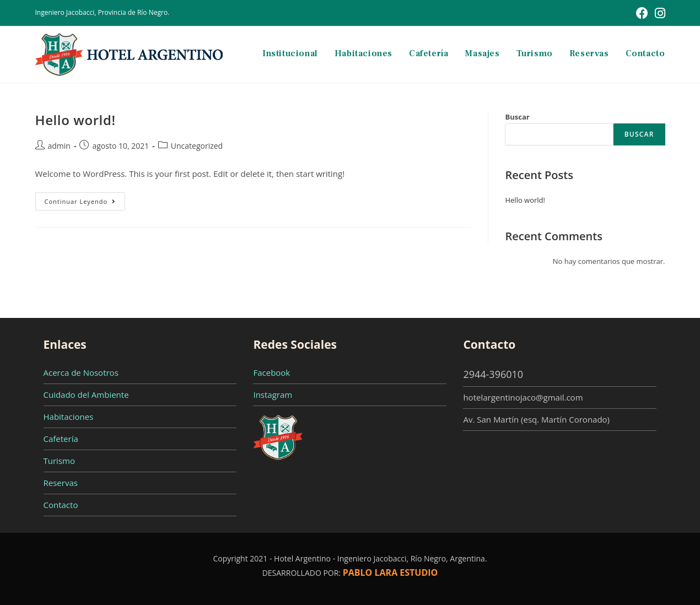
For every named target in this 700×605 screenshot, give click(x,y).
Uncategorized (197, 146)
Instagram (273, 395)
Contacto (61, 505)
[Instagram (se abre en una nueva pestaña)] (658, 13)
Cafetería (61, 439)
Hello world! (76, 120)
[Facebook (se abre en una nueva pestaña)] (642, 13)
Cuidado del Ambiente (86, 395)
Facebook (271, 372)
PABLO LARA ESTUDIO (391, 572)
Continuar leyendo (85, 203)
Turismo (59, 461)
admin (59, 146)
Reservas (61, 483)
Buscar (517, 117)
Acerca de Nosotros (81, 372)
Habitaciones (69, 417)
